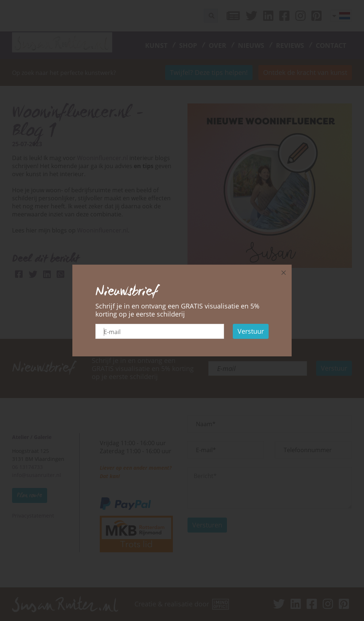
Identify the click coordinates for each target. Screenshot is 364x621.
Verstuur (251, 331)
